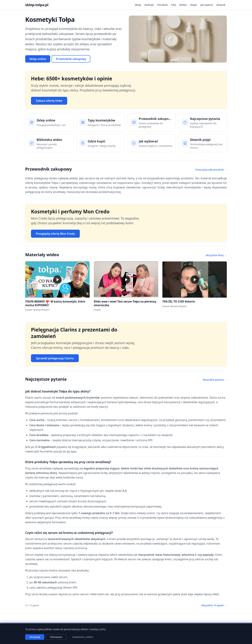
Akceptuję (35, 637)
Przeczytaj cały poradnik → (211, 170)
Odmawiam (56, 637)
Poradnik (163, 5)
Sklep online (38, 59)
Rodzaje (149, 5)
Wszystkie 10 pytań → (214, 605)
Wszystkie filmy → (216, 255)
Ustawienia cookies (83, 637)
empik (97, 310)
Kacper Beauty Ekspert (37, 310)
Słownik (221, 5)
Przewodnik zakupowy (71, 59)
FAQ (174, 5)
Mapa (194, 5)
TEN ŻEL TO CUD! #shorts (179, 301)
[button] (57, 280)
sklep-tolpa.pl (37, 5)
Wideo (183, 5)
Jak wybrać (207, 5)
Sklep (138, 5)
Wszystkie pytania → (215, 380)
